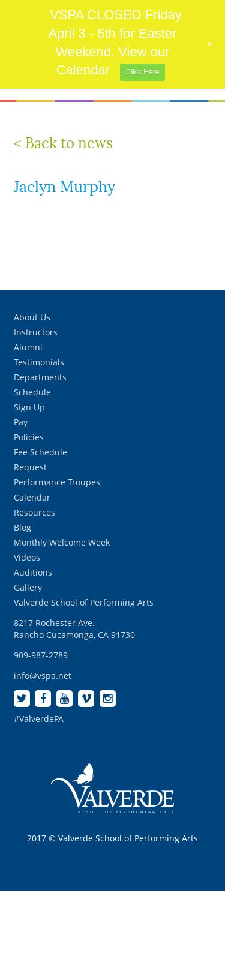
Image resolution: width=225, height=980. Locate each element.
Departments (40, 377)
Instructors (36, 332)
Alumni (28, 347)
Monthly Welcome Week (62, 542)
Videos (27, 557)
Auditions (33, 572)
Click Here (142, 72)
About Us (32, 317)
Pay (21, 422)
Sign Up (29, 407)
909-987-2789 (41, 655)
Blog (22, 527)
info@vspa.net (43, 675)
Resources (34, 512)
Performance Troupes (57, 482)
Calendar (32, 497)
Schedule (32, 392)
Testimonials (39, 362)
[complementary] (138, 914)
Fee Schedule (40, 452)
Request (30, 467)
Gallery (28, 587)
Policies (29, 437)
